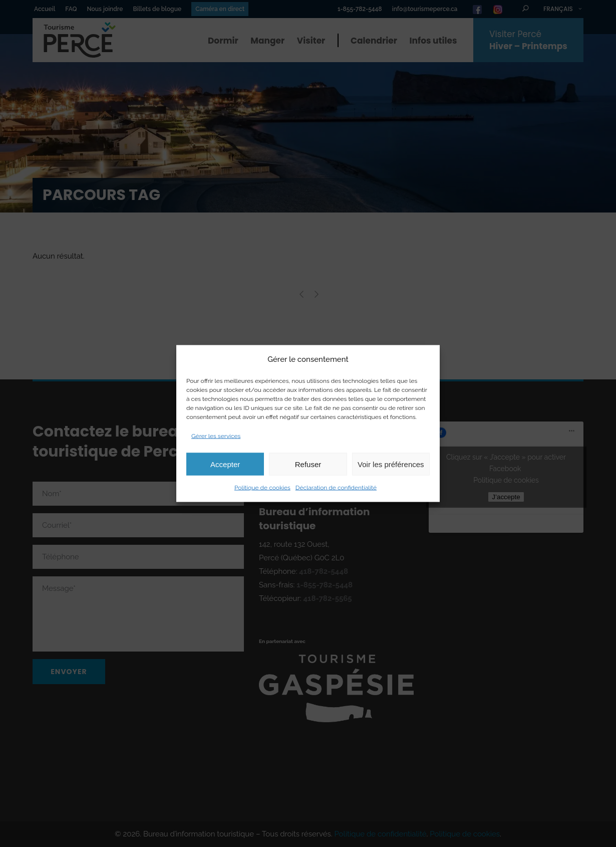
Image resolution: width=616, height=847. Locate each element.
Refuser (308, 464)
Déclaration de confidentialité (336, 488)
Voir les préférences (391, 464)
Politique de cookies (262, 488)
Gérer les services (216, 436)
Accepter (225, 464)
